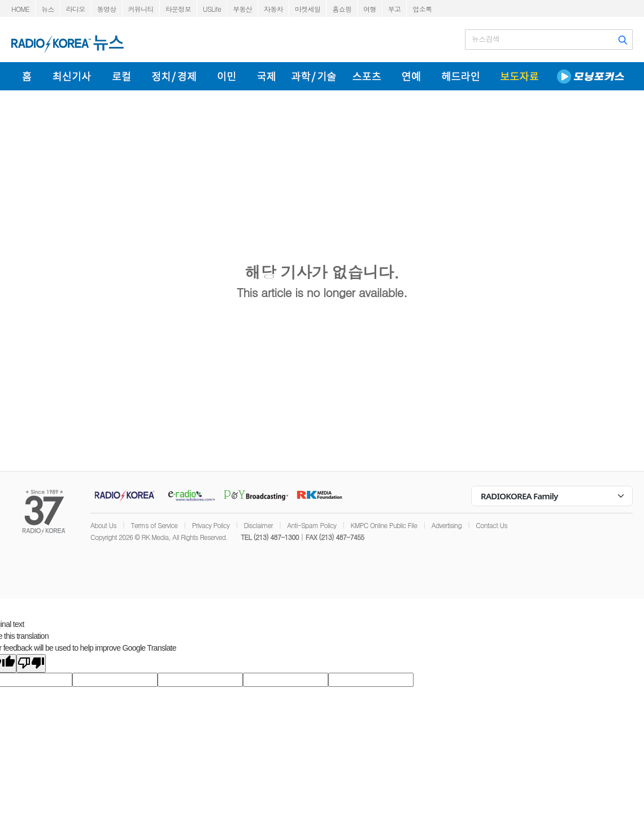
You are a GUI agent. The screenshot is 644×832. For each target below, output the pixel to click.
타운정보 (178, 9)
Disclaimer (258, 525)
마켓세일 (308, 9)
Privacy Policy (211, 525)
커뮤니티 (141, 9)
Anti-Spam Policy (312, 525)
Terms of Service (154, 525)
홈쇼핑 (342, 9)
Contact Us (491, 525)
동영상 (107, 9)
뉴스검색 (486, 39)
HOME (20, 9)
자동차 (273, 9)
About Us (103, 525)
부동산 (242, 9)
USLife (212, 9)
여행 (370, 9)
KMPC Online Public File (384, 525)
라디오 (76, 9)
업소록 (422, 9)
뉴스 (48, 9)
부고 (395, 9)
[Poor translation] (31, 663)
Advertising (447, 525)
